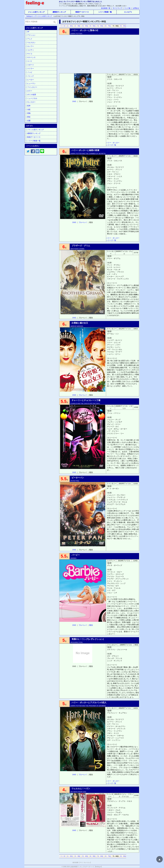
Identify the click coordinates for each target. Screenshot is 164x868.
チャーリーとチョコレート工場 (86, 400)
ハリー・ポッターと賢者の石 (85, 30)
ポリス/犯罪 (32, 95)
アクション (31, 35)
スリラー (30, 69)
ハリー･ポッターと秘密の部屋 (85, 150)
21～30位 (78, 26)
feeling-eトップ (31, 16)
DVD (74, 101)
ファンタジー (32, 87)
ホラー (30, 91)
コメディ (30, 50)
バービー (76, 555)
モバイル (87, 862)
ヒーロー (30, 80)
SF (28, 32)
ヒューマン (31, 83)
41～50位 (93, 26)
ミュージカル (32, 98)
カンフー (30, 46)
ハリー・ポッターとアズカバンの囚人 (89, 702)
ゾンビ (30, 72)
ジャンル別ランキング (36, 12)
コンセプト (128, 12)
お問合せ (136, 8)
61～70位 (108, 26)
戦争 (29, 106)
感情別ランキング (59, 12)
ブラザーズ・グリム (81, 246)
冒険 (29, 113)
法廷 (29, 109)
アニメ (30, 39)
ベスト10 (62, 26)
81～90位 (123, 26)
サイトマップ (117, 8)
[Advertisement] (99, 54)
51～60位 (100, 26)
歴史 (29, 117)
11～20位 (70, 26)
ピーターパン (78, 478)
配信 (91, 625)
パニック (30, 76)
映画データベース (82, 12)
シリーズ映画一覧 (105, 12)
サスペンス (31, 57)
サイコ (30, 54)
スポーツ (30, 65)
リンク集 (127, 8)
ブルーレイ (83, 222)
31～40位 (85, 26)
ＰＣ (81, 862)
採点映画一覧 (106, 8)
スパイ (30, 61)
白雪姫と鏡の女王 (80, 323)
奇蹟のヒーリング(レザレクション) (88, 639)
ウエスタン (31, 43)
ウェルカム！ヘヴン (81, 789)
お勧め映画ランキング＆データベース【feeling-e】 (86, 867)
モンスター (31, 102)
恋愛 (29, 121)
